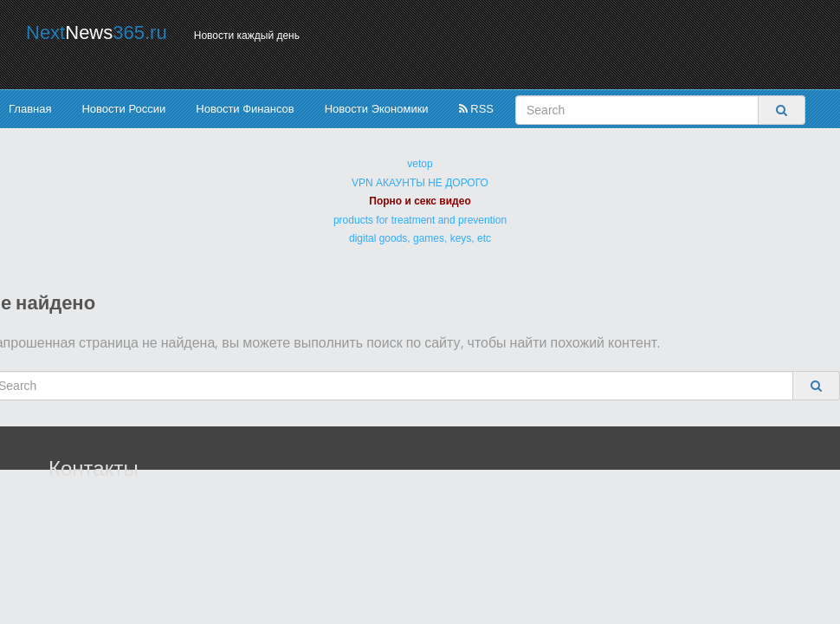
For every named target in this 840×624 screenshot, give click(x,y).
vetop (420, 164)
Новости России (123, 109)
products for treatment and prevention (420, 220)
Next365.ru (97, 32)
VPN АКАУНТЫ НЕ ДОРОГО (420, 183)
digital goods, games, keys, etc (420, 238)
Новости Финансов (245, 109)
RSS (476, 109)
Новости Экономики (377, 109)
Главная (30, 109)
